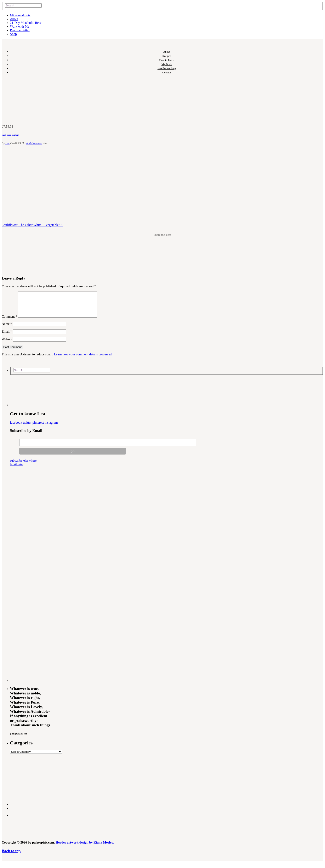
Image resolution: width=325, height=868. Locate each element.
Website (7, 344)
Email (7, 336)
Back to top (11, 856)
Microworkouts (20, 15)
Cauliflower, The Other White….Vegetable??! (32, 225)
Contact (167, 72)
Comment (9, 322)
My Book (167, 64)
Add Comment (34, 143)
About (14, 19)
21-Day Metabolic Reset (26, 23)
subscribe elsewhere (23, 465)
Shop (13, 34)
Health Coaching (167, 68)
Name (7, 329)
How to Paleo (167, 60)
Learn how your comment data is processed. (83, 359)
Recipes (167, 56)
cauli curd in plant (10, 135)
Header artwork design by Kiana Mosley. (85, 847)
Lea (7, 143)
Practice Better (20, 30)
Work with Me (20, 26)
